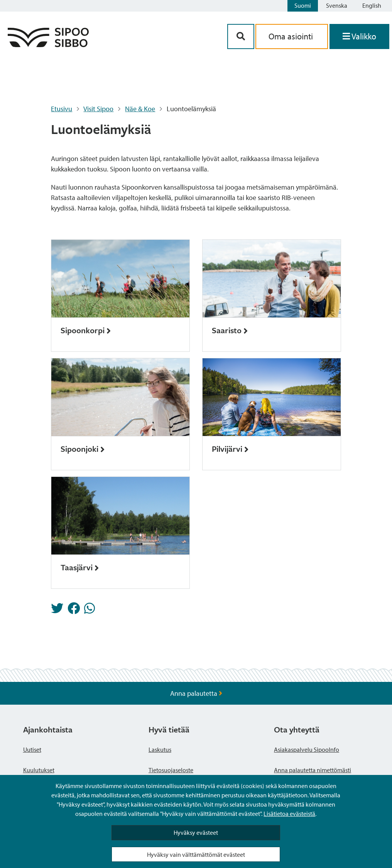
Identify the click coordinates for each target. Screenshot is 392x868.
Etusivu (62, 109)
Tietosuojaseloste (171, 770)
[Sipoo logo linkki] (48, 45)
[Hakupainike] (241, 36)
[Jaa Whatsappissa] (90, 610)
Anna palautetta (196, 693)
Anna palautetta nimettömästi (313, 770)
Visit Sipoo (98, 109)
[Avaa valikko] (359, 36)
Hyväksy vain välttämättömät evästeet (196, 854)
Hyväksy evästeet (196, 832)
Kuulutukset (39, 770)
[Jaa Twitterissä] (57, 610)
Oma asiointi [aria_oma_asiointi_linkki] (292, 36)
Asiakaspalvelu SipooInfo (307, 749)
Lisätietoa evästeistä (289, 814)
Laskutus (160, 749)
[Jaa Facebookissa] (74, 610)
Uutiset (32, 749)
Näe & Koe (140, 109)
